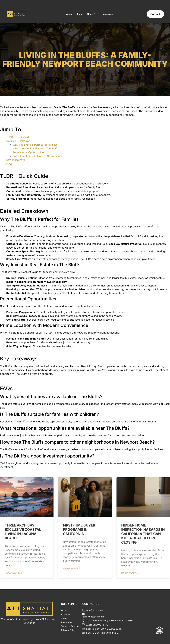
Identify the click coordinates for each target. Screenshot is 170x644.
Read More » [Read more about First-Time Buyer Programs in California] (72, 569)
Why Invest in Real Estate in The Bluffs (35, 148)
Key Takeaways (16, 160)
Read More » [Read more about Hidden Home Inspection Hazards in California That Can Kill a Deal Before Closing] (130, 573)
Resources (107, 14)
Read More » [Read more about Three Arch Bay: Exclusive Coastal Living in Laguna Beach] (13, 573)
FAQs (9, 164)
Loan (80, 14)
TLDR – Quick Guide (18, 137)
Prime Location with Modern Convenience (38, 156)
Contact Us (91, 604)
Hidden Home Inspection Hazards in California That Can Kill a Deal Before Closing (143, 534)
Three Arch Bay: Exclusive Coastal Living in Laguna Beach (23, 532)
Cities (92, 14)
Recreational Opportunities (28, 152)
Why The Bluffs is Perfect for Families (35, 145)
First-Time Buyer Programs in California (79, 530)
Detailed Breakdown (18, 141)
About (69, 14)
